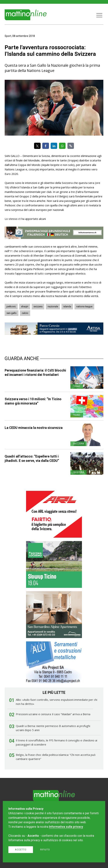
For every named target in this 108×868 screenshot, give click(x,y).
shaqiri (25, 306)
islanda (67, 306)
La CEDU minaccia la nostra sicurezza (34, 428)
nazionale (53, 306)
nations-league (84, 306)
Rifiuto (45, 850)
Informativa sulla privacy (66, 827)
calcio (25, 313)
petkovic (11, 306)
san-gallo (12, 313)
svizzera (38, 306)
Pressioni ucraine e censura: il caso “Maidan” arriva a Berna (53, 714)
